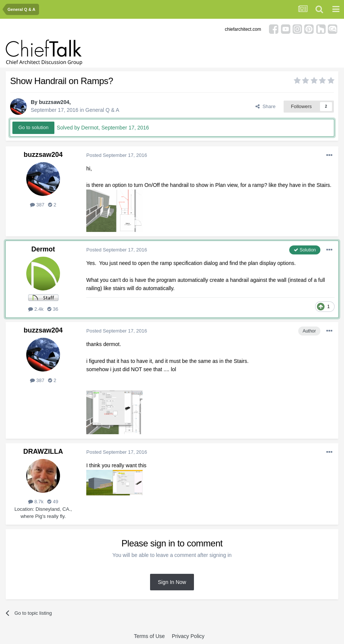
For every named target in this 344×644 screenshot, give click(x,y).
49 (53, 502)
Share (265, 106)
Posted (117, 155)
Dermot (43, 249)
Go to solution (33, 127)
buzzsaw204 (54, 102)
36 (53, 309)
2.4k (36, 309)
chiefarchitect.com (243, 29)
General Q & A (102, 110)
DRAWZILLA (43, 451)
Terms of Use (149, 636)
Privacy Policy (188, 636)
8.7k (36, 502)
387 (37, 205)
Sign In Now (172, 582)
